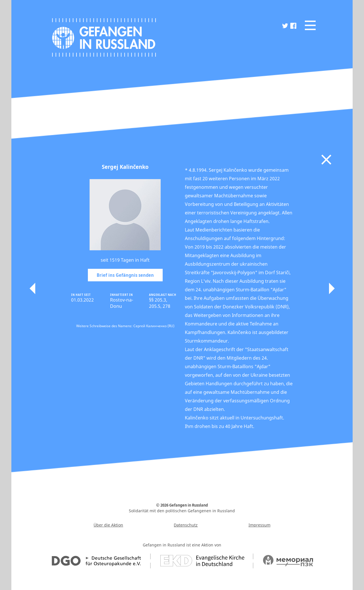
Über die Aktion (108, 525)
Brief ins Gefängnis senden (125, 275)
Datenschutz (186, 525)
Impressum (259, 525)
